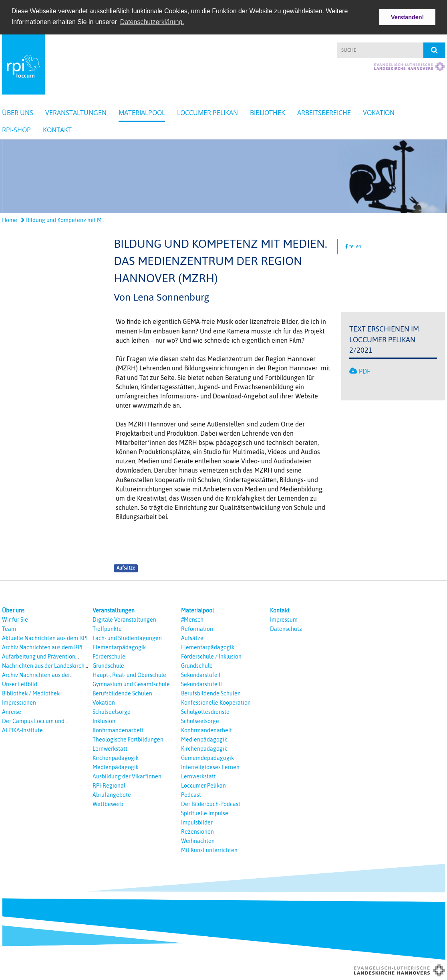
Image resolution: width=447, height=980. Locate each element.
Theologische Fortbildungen (128, 739)
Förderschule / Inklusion (211, 656)
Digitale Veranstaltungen (124, 619)
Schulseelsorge (112, 711)
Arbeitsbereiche (324, 112)
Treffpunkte (107, 628)
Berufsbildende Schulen (122, 693)
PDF (364, 371)
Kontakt (57, 129)
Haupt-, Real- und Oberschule (129, 674)
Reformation (197, 628)
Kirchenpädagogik (116, 757)
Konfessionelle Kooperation (216, 702)
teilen (353, 246)
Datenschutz (286, 628)
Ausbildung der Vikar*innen (127, 776)
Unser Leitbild (20, 683)
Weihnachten (198, 840)
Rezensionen (197, 831)
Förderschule (109, 656)
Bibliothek (268, 112)
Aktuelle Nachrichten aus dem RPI (45, 637)
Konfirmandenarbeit (118, 729)
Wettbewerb (108, 803)
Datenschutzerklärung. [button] (152, 22)
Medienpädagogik (116, 766)
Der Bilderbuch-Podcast (211, 803)
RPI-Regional (109, 785)
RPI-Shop (16, 129)
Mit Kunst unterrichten (209, 849)
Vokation (379, 112)
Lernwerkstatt (110, 748)
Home (10, 220)
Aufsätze (126, 568)
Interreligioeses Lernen (210, 766)
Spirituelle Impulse (205, 812)
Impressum (284, 619)
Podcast (191, 794)
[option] (223, 176)
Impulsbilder (197, 822)
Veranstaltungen (76, 112)
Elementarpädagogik (119, 647)
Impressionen (19, 702)
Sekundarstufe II (201, 683)
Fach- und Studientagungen (127, 637)
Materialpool (142, 112)
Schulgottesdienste (205, 711)
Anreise (12, 711)
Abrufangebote (112, 794)
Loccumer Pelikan (207, 112)
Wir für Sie (15, 619)
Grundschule (108, 665)
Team (9, 628)
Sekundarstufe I (201, 674)
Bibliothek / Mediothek (31, 693)
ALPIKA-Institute (22, 729)
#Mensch (192, 619)
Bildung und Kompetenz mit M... (63, 220)
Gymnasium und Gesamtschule (131, 683)
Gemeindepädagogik (207, 757)
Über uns (18, 112)
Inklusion (104, 720)
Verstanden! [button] (407, 17)
